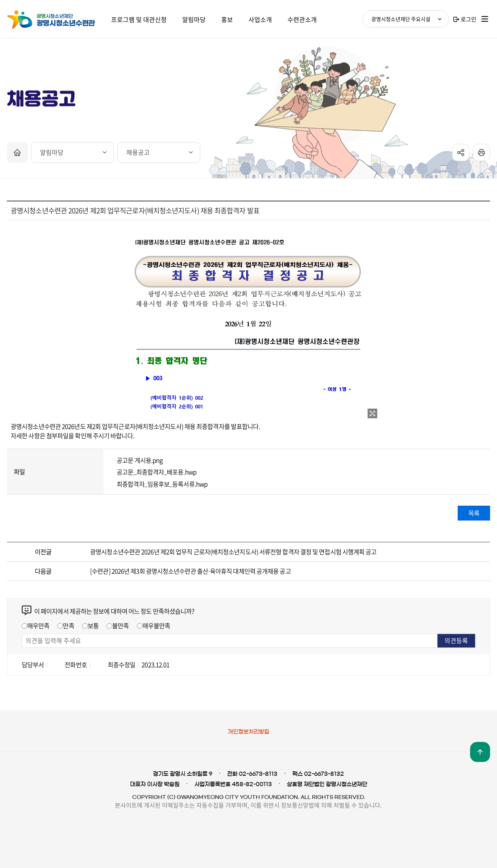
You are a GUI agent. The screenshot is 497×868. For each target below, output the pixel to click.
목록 (474, 513)
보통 (93, 626)
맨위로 (480, 752)
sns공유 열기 (461, 155)
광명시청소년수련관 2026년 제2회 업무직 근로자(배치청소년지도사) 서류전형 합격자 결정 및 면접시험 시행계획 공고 (233, 552)
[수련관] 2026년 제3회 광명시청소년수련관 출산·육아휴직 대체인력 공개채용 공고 (191, 571)
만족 (68, 626)
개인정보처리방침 (248, 732)
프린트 (481, 155)
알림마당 (52, 155)
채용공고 (138, 155)
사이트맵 (485, 19)
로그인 (469, 19)
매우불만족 (157, 626)
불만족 (120, 626)
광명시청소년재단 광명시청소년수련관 (59, 20)
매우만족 (38, 626)
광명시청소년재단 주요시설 (401, 19)
